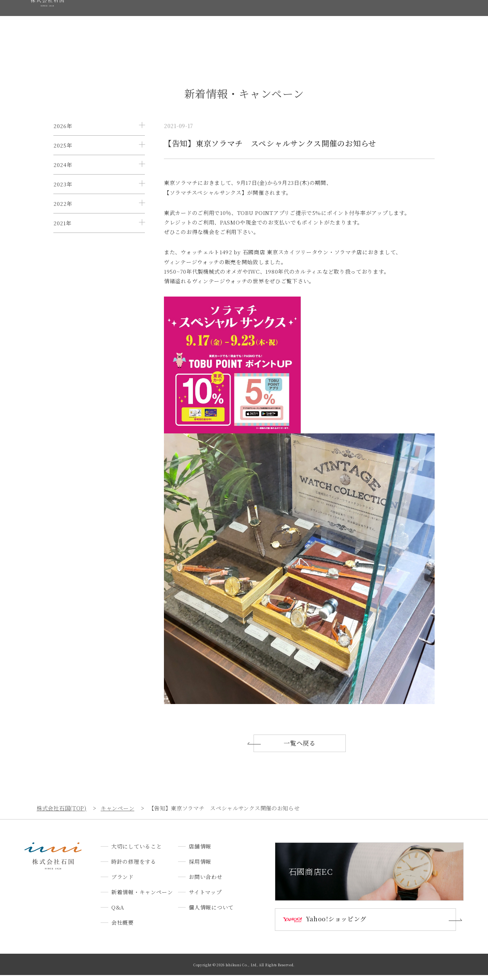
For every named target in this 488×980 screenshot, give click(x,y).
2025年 (63, 157)
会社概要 (333, 20)
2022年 (63, 249)
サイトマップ (205, 897)
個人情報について (211, 912)
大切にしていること (102, 20)
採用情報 (400, 20)
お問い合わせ (439, 20)
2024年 (63, 188)
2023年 (63, 218)
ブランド (204, 20)
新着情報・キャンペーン (256, 20)
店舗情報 (367, 20)
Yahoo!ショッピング (340, 924)
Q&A (303, 20)
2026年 (63, 126)
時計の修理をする (160, 20)
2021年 (63, 280)
